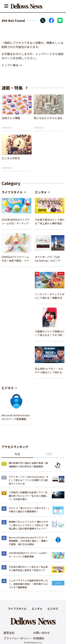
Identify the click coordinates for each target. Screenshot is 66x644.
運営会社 (9, 633)
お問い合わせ (42, 633)
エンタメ (41, 192)
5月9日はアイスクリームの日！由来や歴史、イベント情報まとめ (16, 259)
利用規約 (39, 638)
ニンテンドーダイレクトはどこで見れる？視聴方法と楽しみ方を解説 (50, 296)
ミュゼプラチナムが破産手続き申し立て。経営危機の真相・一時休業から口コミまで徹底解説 (28, 584)
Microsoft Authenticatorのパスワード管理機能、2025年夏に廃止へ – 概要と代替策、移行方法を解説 (16, 417)
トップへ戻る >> (12, 65)
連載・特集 (12, 88)
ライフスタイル (12, 192)
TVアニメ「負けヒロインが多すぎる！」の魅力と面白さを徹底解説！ (29, 510)
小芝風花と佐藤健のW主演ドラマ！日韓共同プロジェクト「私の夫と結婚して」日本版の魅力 (28, 496)
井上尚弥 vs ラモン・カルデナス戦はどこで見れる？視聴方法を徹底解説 (50, 371)
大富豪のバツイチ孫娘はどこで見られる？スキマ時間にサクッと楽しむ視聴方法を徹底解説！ (50, 333)
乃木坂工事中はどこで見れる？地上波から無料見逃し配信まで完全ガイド (50, 222)
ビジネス (8, 388)
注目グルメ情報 (11, 118)
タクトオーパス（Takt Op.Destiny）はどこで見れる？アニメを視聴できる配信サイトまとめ (50, 259)
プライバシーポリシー (17, 638)
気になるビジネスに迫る (48, 118)
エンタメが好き (11, 158)
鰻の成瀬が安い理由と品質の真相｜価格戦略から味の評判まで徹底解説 (28, 465)
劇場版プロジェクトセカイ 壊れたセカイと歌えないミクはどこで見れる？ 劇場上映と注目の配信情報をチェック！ (29, 525)
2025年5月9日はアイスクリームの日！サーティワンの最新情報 (16, 222)
